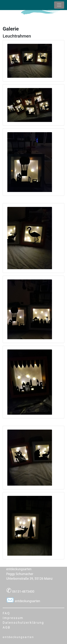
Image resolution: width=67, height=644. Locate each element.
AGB (7, 627)
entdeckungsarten (27, 601)
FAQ (6, 613)
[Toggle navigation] (59, 5)
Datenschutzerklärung (23, 623)
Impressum (13, 618)
